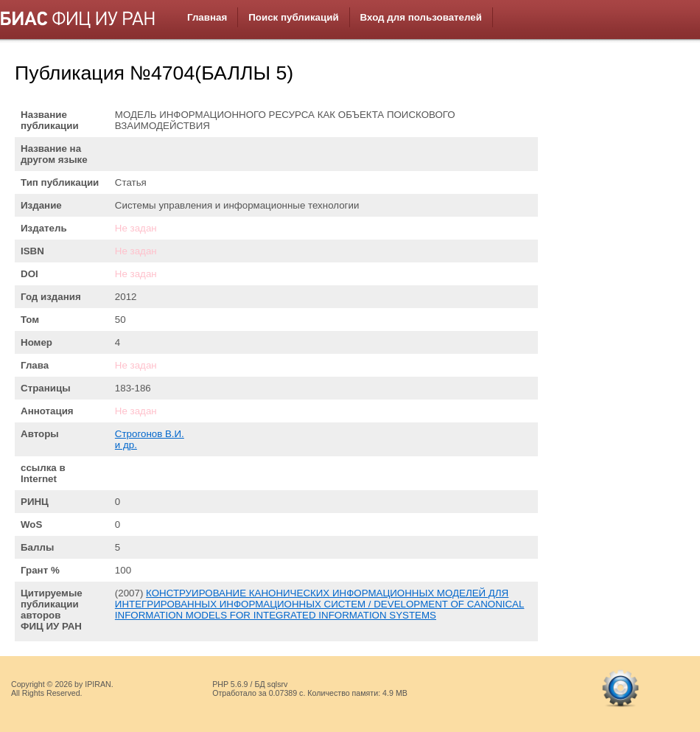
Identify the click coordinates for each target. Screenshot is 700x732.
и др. (126, 445)
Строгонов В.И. (150, 434)
